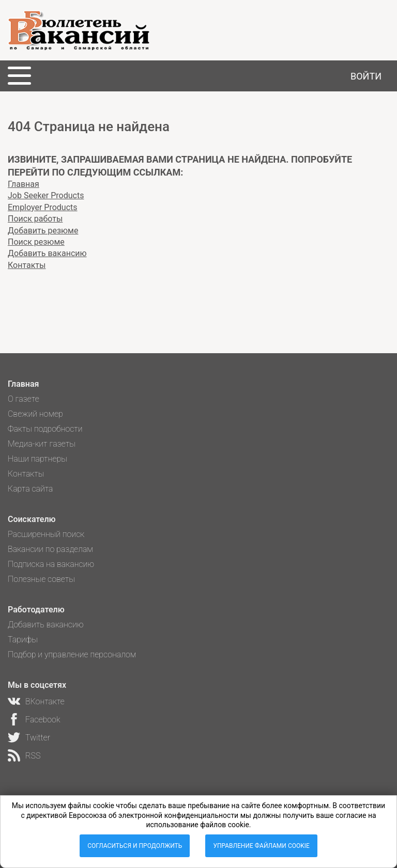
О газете (24, 399)
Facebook (43, 720)
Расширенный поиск (46, 534)
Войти (366, 76)
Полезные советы (41, 579)
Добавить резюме (43, 231)
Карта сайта (30, 489)
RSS (33, 756)
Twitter (38, 738)
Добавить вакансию (47, 253)
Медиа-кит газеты (42, 444)
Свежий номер (35, 414)
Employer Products (43, 207)
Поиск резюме (36, 242)
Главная (24, 184)
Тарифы (23, 640)
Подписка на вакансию (51, 564)
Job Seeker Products (46, 195)
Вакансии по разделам (50, 549)
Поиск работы (35, 219)
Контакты (27, 265)
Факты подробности (45, 429)
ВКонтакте (45, 701)
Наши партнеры (37, 459)
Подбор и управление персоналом (72, 654)
